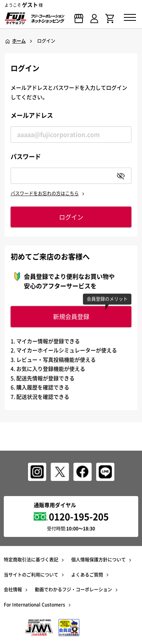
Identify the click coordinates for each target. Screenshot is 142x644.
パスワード (26, 156)
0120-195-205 (79, 516)
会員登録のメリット (107, 299)
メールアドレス (32, 115)
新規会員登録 (71, 316)
